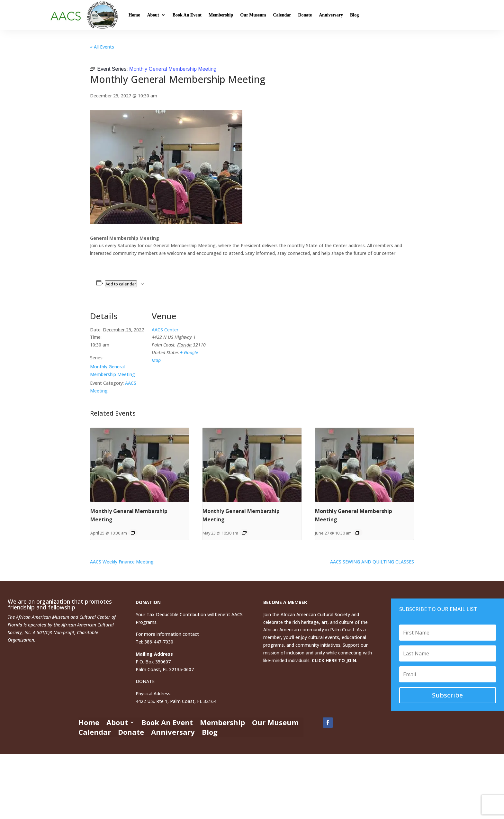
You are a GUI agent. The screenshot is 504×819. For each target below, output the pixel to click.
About (153, 15)
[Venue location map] (247, 346)
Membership (221, 15)
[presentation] (140, 465)
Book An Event (187, 15)
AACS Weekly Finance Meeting (122, 562)
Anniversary (331, 15)
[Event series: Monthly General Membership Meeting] (133, 533)
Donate (305, 15)
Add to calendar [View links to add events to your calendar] (121, 284)
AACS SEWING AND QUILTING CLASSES (372, 562)
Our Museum (253, 15)
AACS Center (165, 330)
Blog (354, 15)
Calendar (282, 15)
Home (134, 15)
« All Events (102, 47)
